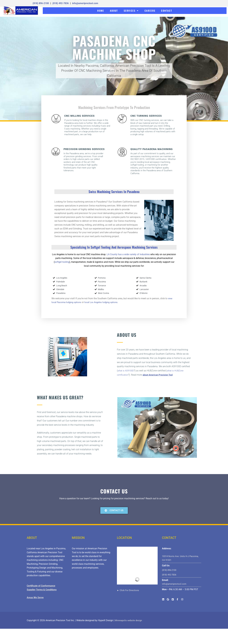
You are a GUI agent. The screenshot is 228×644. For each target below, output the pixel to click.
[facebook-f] (178, 599)
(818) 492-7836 (60, 3)
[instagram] (183, 599)
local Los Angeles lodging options (103, 302)
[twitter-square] (174, 599)
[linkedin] (164, 599)
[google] (169, 599)
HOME (101, 11)
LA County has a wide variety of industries (128, 254)
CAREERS (150, 11)
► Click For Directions (128, 590)
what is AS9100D (126, 371)
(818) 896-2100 (41, 3)
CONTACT (167, 11)
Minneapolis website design (129, 620)
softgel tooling (62, 262)
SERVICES (131, 11)
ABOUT (114, 11)
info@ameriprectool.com (85, 3)
